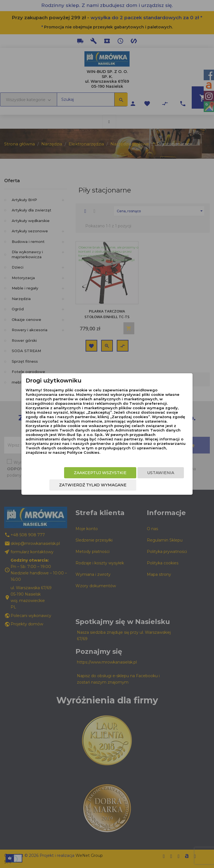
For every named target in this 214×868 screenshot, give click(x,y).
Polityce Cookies (83, 452)
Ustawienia (161, 473)
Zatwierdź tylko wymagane (93, 485)
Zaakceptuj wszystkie (100, 473)
